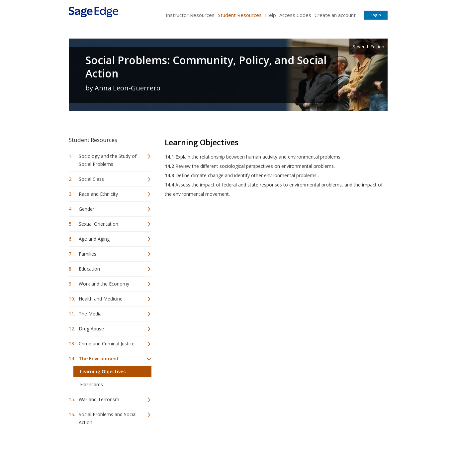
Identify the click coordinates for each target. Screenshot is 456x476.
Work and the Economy (104, 284)
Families (88, 254)
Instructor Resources (190, 15)
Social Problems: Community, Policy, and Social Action (206, 67)
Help (271, 15)
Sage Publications (107, 451)
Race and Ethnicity (98, 194)
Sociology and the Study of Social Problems (108, 160)
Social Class (91, 179)
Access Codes (295, 15)
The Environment (99, 358)
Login (376, 15)
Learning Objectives (103, 371)
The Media (90, 314)
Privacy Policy (344, 451)
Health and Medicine (101, 299)
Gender (87, 209)
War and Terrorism (99, 399)
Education (89, 269)
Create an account (335, 15)
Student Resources (240, 15)
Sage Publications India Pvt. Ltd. (165, 451)
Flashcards (91, 384)
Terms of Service (266, 451)
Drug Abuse (91, 329)
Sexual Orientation (98, 224)
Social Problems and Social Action (108, 418)
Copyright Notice (307, 451)
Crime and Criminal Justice (107, 344)
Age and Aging (94, 239)
